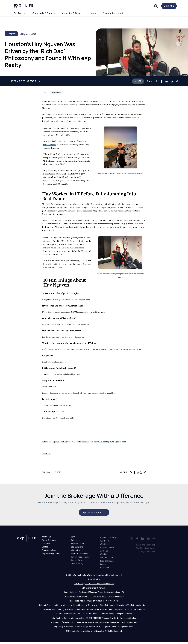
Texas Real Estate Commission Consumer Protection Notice (94, 601)
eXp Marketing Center (51, 555)
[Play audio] (39, 81)
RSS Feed (104, 570)
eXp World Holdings (109, 540)
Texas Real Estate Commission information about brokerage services (94, 597)
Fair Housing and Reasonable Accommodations (94, 584)
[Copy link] (177, 81)
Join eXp (169, 6)
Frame (103, 567)
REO (73, 539)
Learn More (138, 610)
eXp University (77, 552)
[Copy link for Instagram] (172, 81)
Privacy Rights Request (81, 559)
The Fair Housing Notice (138, 605)
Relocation (76, 542)
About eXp (46, 538)
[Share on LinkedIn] (167, 81)
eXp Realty (105, 543)
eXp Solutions (77, 549)
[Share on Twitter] (157, 81)
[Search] (156, 6)
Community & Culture (45, 13)
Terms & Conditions (79, 556)
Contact (45, 548)
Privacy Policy (77, 562)
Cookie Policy (77, 566)
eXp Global (105, 547)
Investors (46, 545)
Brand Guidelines (49, 552)
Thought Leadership (115, 13)
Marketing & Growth (74, 13)
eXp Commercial (107, 550)
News (94, 13)
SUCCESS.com (106, 560)
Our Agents (21, 13)
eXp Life (104, 557)
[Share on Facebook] (162, 81)
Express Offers (78, 546)
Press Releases (49, 541)
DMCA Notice (94, 580)
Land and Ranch (107, 563)
